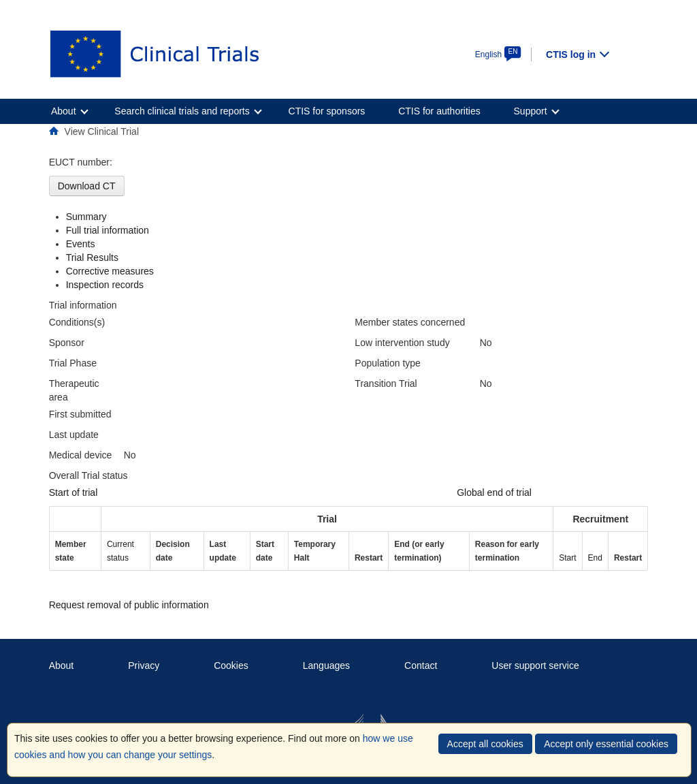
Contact (421, 665)
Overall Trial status (88, 475)
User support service (535, 665)
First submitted (80, 414)
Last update (74, 435)
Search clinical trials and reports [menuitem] (182, 111)
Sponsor (67, 343)
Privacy (144, 665)
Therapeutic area (74, 390)
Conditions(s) (77, 322)
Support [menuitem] (531, 111)
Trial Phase (73, 363)
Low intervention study (402, 343)
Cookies (231, 665)
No (130, 455)
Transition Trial (386, 383)
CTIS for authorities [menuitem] (439, 111)
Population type (388, 363)
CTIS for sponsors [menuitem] (327, 111)
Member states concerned (410, 322)
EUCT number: (81, 162)
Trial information (83, 305)
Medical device (81, 455)
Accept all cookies (485, 744)
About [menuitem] (64, 111)
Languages (326, 665)
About (62, 665)
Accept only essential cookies (606, 744)
